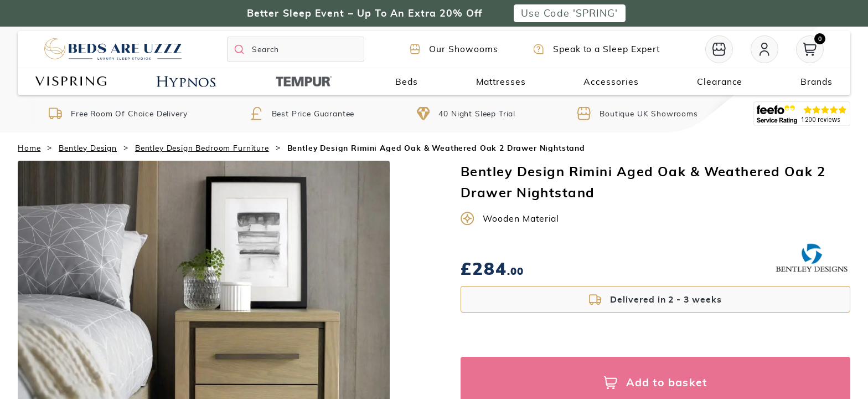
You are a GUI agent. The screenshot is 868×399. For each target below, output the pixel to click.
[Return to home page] (113, 49)
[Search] (296, 49)
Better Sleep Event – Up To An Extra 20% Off (365, 13)
